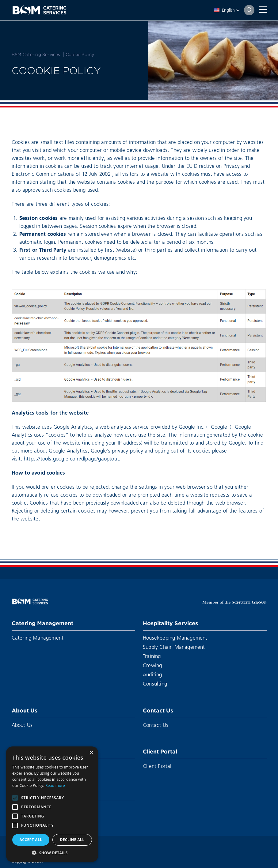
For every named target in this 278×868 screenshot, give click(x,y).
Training (152, 656)
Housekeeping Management (175, 638)
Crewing (152, 665)
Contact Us (158, 710)
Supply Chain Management (174, 647)
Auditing (152, 674)
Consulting (155, 684)
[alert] (52, 804)
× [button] (91, 753)
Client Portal (160, 752)
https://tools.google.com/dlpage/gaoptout (71, 458)
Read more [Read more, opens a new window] (55, 785)
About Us (25, 710)
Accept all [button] (31, 840)
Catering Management (42, 623)
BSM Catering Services (36, 54)
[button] (227, 10)
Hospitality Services (170, 623)
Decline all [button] (72, 840)
